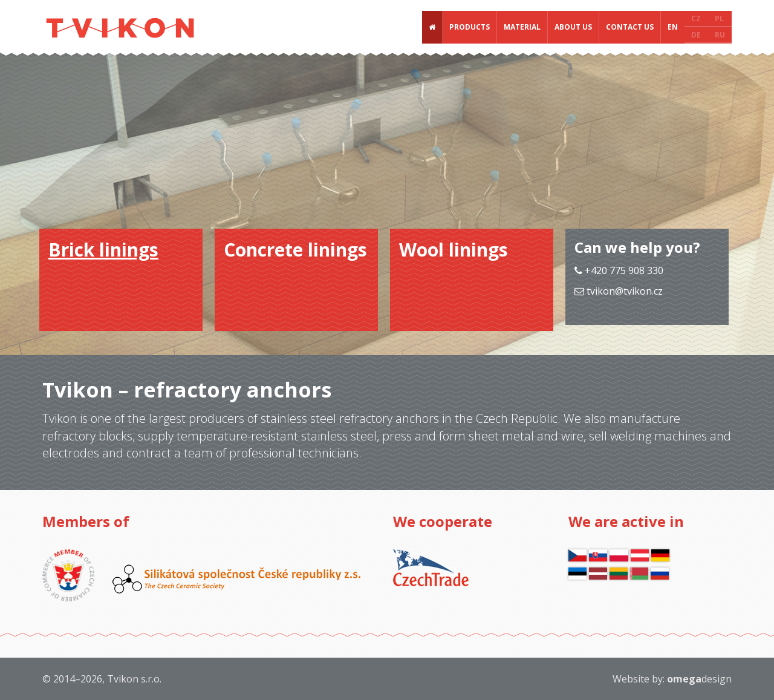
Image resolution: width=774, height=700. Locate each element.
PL (719, 18)
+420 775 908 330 (619, 270)
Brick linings (103, 250)
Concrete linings (295, 250)
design (699, 679)
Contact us (630, 27)
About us (573, 27)
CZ (696, 18)
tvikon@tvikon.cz (625, 291)
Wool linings (454, 250)
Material (522, 27)
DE (696, 35)
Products (470, 27)
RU (720, 35)
